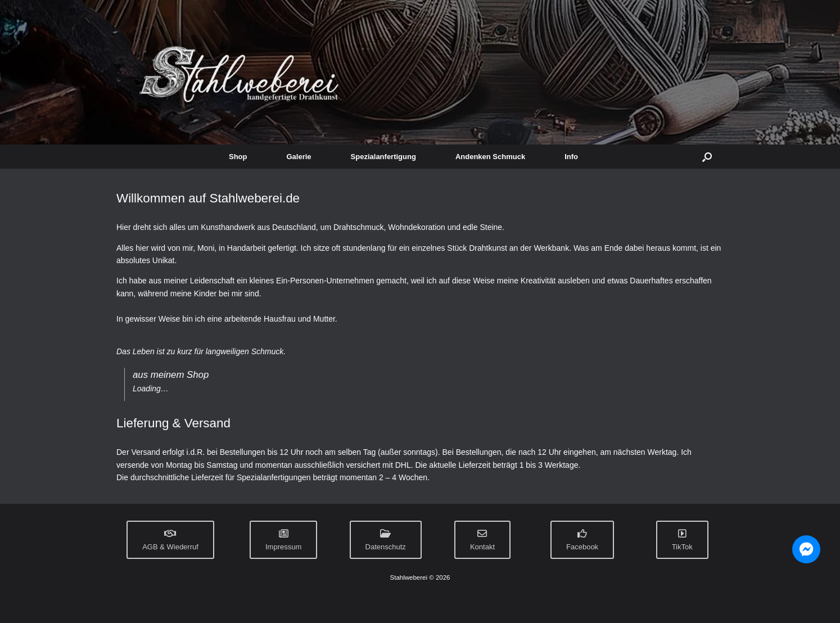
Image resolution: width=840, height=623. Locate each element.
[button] (707, 157)
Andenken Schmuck (490, 157)
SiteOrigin (443, 601)
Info (571, 157)
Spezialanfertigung (383, 157)
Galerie (299, 157)
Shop (238, 157)
